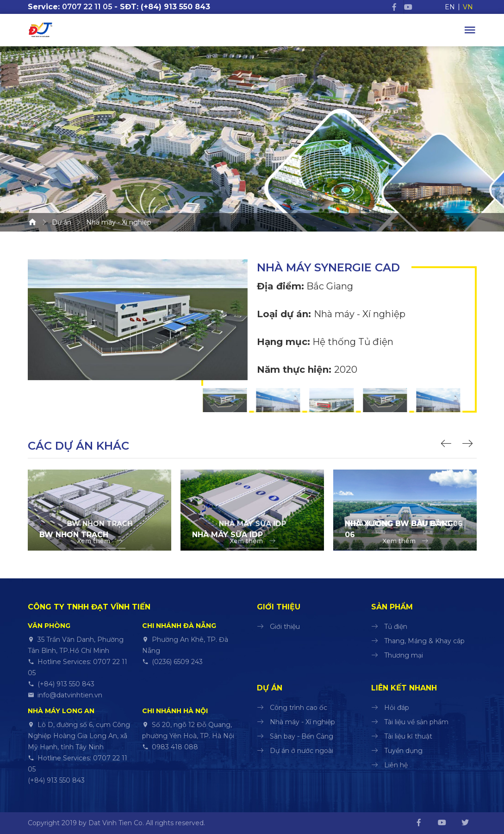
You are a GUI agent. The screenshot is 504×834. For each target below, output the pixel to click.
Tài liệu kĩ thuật (408, 736)
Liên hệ (396, 765)
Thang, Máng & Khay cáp (424, 641)
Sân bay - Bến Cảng (302, 736)
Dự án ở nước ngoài (302, 751)
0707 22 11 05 (87, 7)
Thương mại (404, 655)
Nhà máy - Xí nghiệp (302, 722)
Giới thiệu (285, 627)
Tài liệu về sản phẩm (416, 722)
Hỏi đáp (397, 708)
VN (468, 7)
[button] (448, 444)
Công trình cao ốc (299, 708)
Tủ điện (396, 627)
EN (450, 7)
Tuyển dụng (403, 751)
